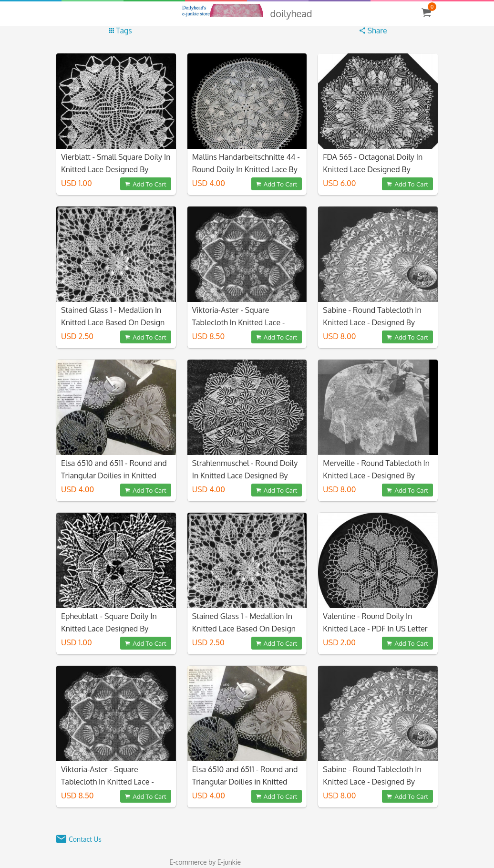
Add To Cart (145, 184)
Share (373, 31)
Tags (121, 31)
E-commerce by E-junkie (205, 862)
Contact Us (85, 839)
